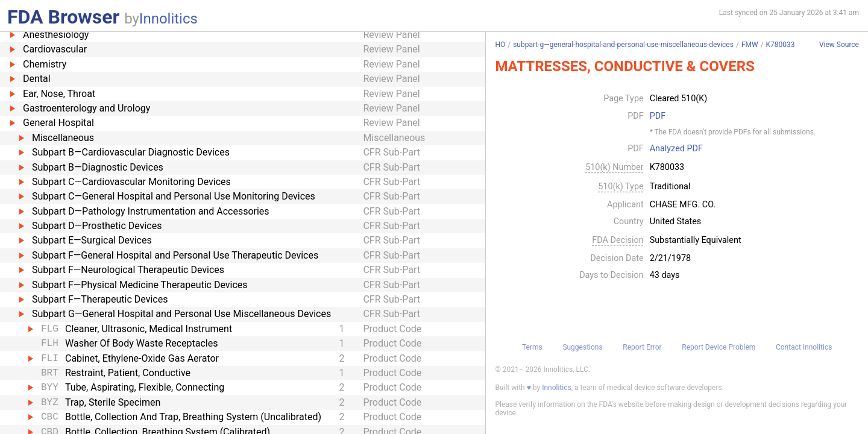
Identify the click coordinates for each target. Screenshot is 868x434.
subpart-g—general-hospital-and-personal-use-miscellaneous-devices (623, 45)
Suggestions (582, 347)
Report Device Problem (719, 347)
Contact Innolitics (804, 347)
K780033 (781, 45)
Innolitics (168, 19)
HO (500, 45)
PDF (658, 116)
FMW (750, 45)
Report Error (642, 347)
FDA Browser (63, 17)
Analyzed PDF (676, 149)
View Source (839, 45)
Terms (532, 347)
